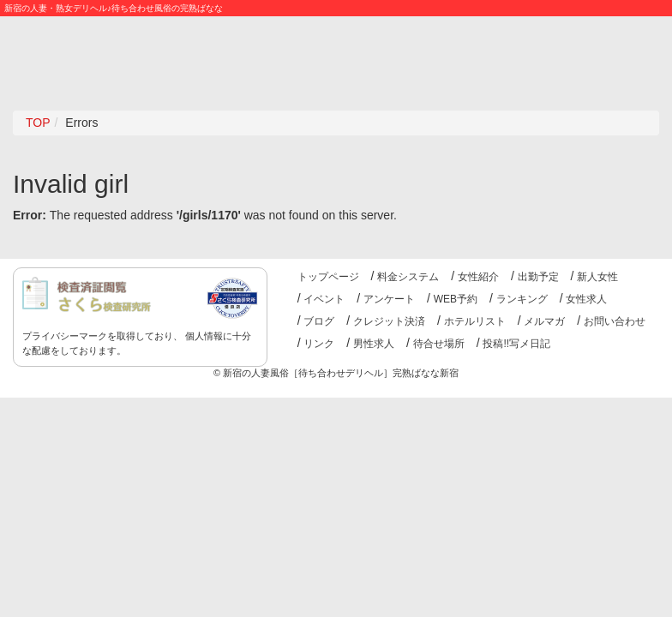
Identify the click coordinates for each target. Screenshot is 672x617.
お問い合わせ (615, 321)
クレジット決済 (389, 321)
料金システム (408, 277)
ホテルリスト (475, 321)
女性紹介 (478, 277)
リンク (319, 344)
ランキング (522, 299)
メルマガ (544, 321)
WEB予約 (456, 299)
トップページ (328, 277)
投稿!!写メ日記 (516, 344)
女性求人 (586, 299)
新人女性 (597, 277)
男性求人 (374, 344)
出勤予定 (538, 277)
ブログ (319, 321)
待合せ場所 (439, 344)
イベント (324, 299)
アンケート (389, 299)
